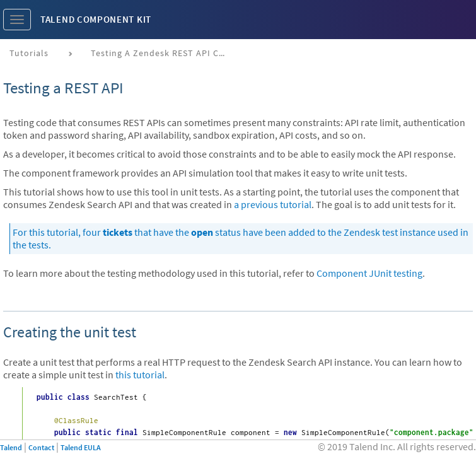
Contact (41, 447)
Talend (11, 447)
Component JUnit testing (369, 273)
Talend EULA (81, 447)
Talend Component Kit (96, 19)
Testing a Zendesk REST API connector (165, 53)
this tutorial (140, 375)
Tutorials (29, 53)
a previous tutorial (273, 204)
